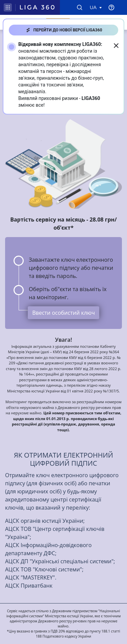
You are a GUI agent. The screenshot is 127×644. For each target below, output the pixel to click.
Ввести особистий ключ (63, 313)
